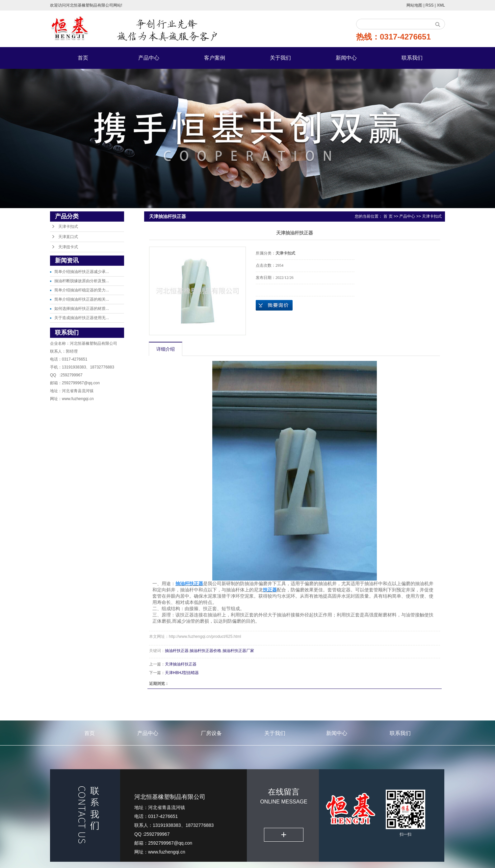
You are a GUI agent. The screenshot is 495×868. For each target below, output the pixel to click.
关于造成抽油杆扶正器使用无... (82, 318)
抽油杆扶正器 (177, 651)
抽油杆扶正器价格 (205, 651)
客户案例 (215, 58)
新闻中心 (346, 58)
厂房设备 (211, 733)
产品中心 (149, 58)
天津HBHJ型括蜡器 (182, 673)
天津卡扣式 (68, 227)
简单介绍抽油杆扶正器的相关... (82, 299)
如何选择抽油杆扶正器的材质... (82, 309)
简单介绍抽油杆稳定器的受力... (82, 290)
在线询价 (274, 305)
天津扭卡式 (68, 247)
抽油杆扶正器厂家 (238, 651)
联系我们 (412, 58)
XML (441, 5)
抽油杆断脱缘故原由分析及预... (82, 281)
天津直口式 (68, 237)
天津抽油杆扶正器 (181, 664)
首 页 (388, 216)
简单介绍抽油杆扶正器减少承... (82, 272)
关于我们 (280, 58)
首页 (83, 58)
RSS (430, 5)
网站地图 (415, 5)
